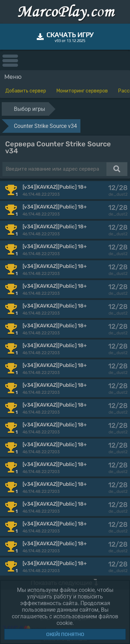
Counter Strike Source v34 (45, 126)
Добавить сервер (26, 91)
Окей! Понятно (65, 634)
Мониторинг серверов (82, 91)
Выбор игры (29, 109)
